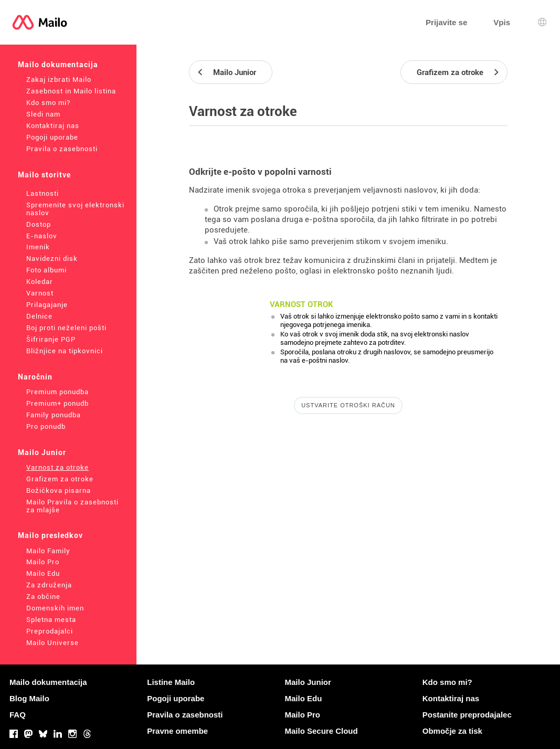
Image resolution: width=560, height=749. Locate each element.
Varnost (40, 293)
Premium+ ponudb (57, 403)
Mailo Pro (43, 562)
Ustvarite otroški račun (348, 405)
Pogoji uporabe (52, 137)
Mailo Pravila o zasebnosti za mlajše (72, 506)
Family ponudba (54, 415)
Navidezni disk (52, 259)
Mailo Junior (42, 452)
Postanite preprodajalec (467, 715)
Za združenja (49, 585)
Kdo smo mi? (48, 103)
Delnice (39, 316)
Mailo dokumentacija (58, 65)
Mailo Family (48, 551)
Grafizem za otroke (60, 479)
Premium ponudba (57, 392)
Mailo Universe (52, 643)
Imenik (38, 247)
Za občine (43, 597)
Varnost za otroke (57, 467)
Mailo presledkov (50, 535)
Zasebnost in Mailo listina (71, 91)
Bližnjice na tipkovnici (65, 351)
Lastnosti (43, 193)
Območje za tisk (452, 731)
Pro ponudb (46, 426)
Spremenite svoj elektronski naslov (75, 209)
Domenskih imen (55, 608)
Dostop (39, 224)
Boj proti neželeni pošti (66, 328)
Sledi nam (43, 114)
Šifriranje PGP (51, 339)
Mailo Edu (43, 573)
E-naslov (42, 236)
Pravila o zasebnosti (62, 149)
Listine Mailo (171, 682)
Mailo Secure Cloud (321, 731)
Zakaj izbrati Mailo (59, 80)
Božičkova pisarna (59, 490)
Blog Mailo (29, 698)
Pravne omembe (177, 731)
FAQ (18, 715)
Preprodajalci (50, 631)
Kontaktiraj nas (53, 126)
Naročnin (35, 377)
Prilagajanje (47, 305)
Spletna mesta (51, 620)
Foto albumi (46, 270)
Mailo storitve (44, 175)
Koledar (40, 282)
